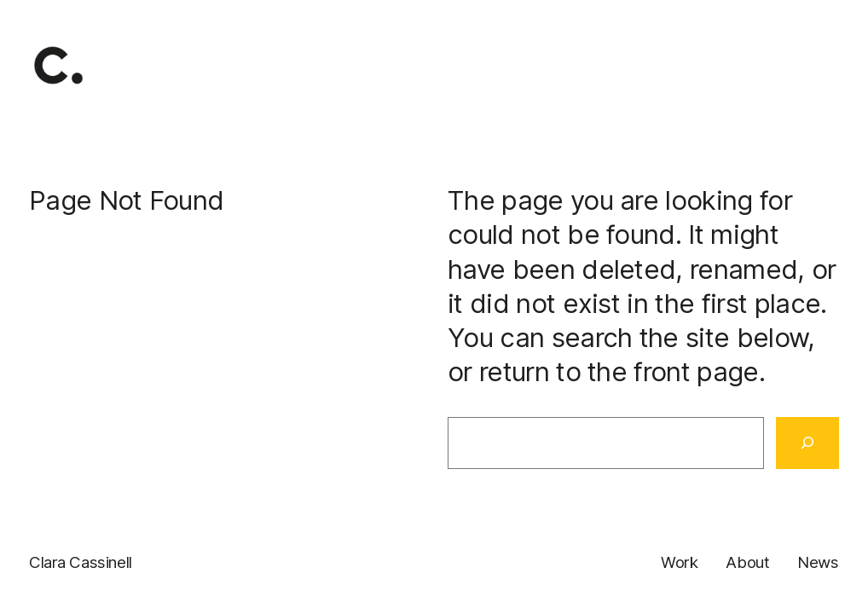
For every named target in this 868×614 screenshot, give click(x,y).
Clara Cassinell (81, 562)
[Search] (807, 443)
